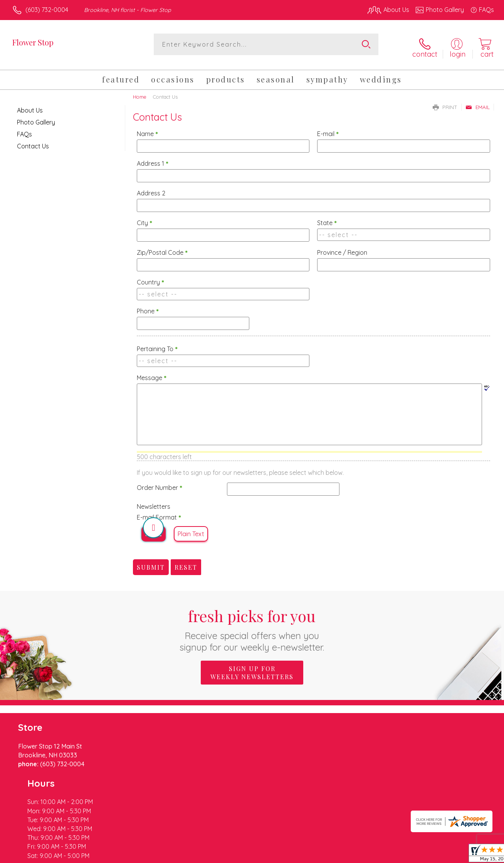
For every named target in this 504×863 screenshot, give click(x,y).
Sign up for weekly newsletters (252, 668)
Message (152, 373)
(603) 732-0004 (47, 10)
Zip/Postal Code (162, 247)
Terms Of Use (324, 855)
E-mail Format (159, 512)
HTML (154, 529)
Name (147, 129)
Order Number (160, 483)
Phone (148, 306)
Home (140, 91)
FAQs (24, 129)
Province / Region (342, 247)
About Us (30, 105)
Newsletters (154, 501)
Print (445, 102)
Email (478, 102)
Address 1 (153, 158)
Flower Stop (33, 42)
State (327, 218)
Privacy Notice (369, 855)
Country (150, 277)
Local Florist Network (424, 855)
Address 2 (151, 188)
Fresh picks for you (252, 624)
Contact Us (33, 141)
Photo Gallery (36, 117)
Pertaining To (157, 344)
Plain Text (191, 529)
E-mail (328, 129)
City (144, 218)
